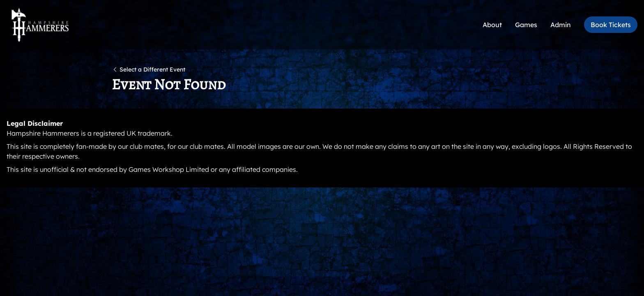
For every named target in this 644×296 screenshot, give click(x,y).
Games (526, 25)
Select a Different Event (148, 69)
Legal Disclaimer (35, 123)
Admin (561, 25)
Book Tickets (611, 25)
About (492, 25)
